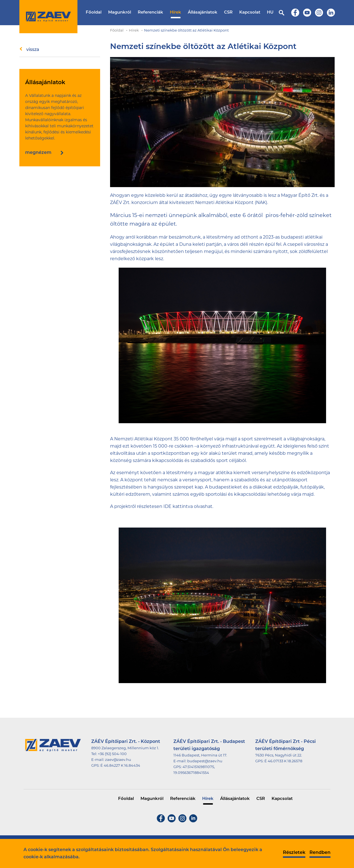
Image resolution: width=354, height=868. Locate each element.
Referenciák (150, 13)
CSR (228, 13)
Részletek (294, 853)
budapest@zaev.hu (205, 761)
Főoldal (94, 13)
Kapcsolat (250, 13)
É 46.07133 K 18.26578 (283, 761)
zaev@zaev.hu (118, 760)
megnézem (38, 153)
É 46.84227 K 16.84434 (120, 766)
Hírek (175, 13)
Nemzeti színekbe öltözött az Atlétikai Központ (186, 31)
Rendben (320, 853)
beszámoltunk (185, 237)
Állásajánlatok (203, 13)
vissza (33, 50)
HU (270, 13)
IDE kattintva (178, 507)
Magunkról (120, 13)
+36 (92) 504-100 (112, 754)
